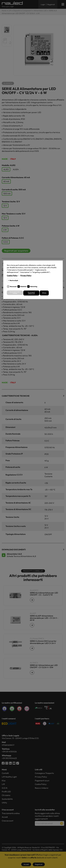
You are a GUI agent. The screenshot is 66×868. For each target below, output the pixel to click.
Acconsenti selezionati (31, 293)
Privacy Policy (26, 276)
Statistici (23, 286)
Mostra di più (14, 280)
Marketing (34, 286)
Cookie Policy (12, 276)
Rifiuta (44, 293)
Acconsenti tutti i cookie (15, 293)
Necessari (13, 286)
